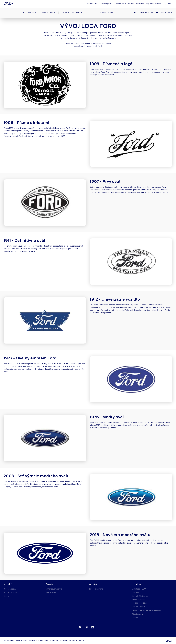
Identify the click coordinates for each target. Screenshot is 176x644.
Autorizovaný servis (54, 589)
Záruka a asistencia (97, 589)
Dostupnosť (45, 641)
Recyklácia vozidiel (139, 603)
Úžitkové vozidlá (10, 593)
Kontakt (135, 618)
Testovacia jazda (143, 13)
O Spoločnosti (137, 614)
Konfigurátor (164, 13)
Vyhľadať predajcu (107, 4)
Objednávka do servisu (154, 4)
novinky (83, 46)
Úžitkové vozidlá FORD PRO (125, 4)
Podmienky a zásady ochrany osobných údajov (67, 641)
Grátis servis (51, 593)
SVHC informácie (138, 607)
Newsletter (140, 4)
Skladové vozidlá (93, 4)
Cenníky (7, 596)
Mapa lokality (34, 641)
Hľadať (167, 4)
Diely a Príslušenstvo (140, 596)
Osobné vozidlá (10, 589)
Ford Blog (135, 593)
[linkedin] (92, 627)
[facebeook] (80, 627)
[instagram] (86, 627)
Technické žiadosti (139, 600)
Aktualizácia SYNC (139, 589)
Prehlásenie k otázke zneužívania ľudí (146, 610)
